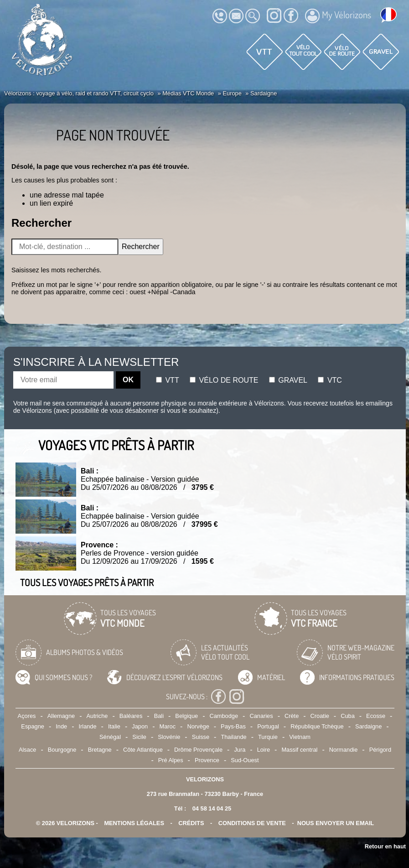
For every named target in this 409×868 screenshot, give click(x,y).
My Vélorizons (338, 16)
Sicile (139, 737)
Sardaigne (368, 726)
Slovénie (169, 737)
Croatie (320, 716)
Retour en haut (385, 846)
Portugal (268, 726)
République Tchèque (317, 726)
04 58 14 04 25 (212, 808)
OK (128, 380)
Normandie (344, 750)
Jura (240, 750)
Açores (27, 716)
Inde (61, 726)
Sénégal (110, 737)
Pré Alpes (171, 760)
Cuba (348, 716)
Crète (292, 716)
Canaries (261, 716)
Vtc (330, 380)
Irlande (87, 726)
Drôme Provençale (198, 750)
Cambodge (224, 716)
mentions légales (134, 823)
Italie (114, 726)
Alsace (27, 750)
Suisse (201, 737)
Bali (159, 716)
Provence (207, 760)
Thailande (233, 737)
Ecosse (376, 716)
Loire (264, 750)
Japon (140, 726)
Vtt (168, 380)
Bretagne (100, 750)
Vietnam (300, 737)
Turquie (268, 737)
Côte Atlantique (143, 750)
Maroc (168, 726)
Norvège (198, 726)
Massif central (299, 750)
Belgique (186, 716)
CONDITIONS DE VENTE (252, 823)
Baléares (131, 716)
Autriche (97, 716)
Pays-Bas (233, 726)
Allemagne (61, 716)
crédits (191, 823)
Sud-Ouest (245, 760)
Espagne (33, 726)
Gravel (288, 380)
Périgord (380, 750)
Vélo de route (224, 380)
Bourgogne (62, 750)
